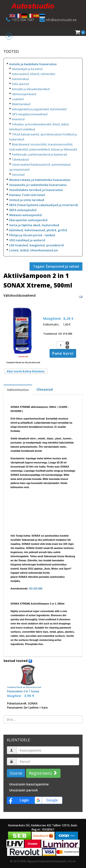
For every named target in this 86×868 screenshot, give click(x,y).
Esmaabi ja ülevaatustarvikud (31, 89)
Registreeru (43, 773)
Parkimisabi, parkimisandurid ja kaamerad (39, 155)
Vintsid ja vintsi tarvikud (27, 200)
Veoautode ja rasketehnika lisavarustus (38, 185)
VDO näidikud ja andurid (27, 240)
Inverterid (18, 119)
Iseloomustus (18, 390)
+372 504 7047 (23, 20)
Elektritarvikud (21, 104)
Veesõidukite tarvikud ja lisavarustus (36, 190)
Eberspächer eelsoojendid (28, 220)
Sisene (16, 773)
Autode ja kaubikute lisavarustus (33, 64)
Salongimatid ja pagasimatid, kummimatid (39, 109)
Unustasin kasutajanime (29, 784)
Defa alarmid (20, 84)
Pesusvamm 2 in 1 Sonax (28, 679)
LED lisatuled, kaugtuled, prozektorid (36, 245)
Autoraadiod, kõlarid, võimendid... (34, 74)
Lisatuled (18, 99)
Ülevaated (45, 389)
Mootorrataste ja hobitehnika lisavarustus (40, 180)
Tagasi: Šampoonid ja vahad (56, 266)
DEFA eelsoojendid (23, 210)
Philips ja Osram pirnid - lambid (32, 235)
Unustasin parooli (24, 790)
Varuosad (18, 175)
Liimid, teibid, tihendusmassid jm (33, 250)
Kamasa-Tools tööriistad (27, 195)
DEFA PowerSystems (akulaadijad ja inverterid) (44, 205)
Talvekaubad (20, 160)
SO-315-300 (36, 589)
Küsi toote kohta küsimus (26, 371)
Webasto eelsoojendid (25, 215)
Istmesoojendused (24, 94)
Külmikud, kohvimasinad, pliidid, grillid (38, 230)
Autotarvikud (20, 79)
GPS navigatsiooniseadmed (30, 114)
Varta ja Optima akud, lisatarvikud (34, 225)
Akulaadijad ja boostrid (27, 69)
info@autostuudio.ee (61, 20)
